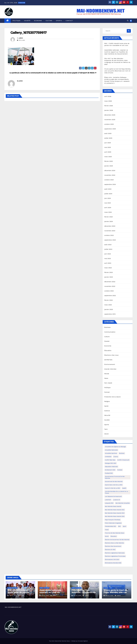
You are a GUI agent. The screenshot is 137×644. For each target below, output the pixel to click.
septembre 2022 (110, 296)
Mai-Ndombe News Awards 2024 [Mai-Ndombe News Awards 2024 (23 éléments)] (115, 516)
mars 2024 (108, 212)
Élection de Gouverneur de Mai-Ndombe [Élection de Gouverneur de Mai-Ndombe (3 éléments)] (117, 540)
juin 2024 (108, 198)
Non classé (108, 383)
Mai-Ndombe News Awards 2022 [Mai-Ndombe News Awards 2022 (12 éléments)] (115, 510)
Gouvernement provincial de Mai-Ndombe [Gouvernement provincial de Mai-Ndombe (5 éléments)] (115, 477)
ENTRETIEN (108, 360)
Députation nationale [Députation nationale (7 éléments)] (111, 467)
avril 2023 (108, 263)
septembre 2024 (110, 184)
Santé (106, 406)
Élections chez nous (111, 355)
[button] (128, 21)
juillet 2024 (108, 194)
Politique (16, 21)
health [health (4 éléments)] (124, 488)
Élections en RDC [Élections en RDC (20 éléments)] (110, 550)
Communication (110, 332)
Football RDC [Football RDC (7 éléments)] (109, 473)
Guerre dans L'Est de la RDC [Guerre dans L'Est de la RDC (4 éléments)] (114, 485)
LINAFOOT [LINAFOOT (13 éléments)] (108, 500)
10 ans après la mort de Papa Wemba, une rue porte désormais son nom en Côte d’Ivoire (118, 71)
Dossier (107, 341)
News (106, 378)
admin (21, 38)
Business (108, 327)
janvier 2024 (109, 221)
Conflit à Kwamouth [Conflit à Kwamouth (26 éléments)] (123, 460)
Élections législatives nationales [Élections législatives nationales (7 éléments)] (115, 553)
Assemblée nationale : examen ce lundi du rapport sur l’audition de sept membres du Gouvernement (116, 52)
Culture (49, 21)
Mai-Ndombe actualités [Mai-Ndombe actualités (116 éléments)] (123, 503)
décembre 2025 (110, 115)
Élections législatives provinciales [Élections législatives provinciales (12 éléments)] (115, 556)
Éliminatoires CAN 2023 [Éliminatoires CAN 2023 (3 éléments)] (112, 560)
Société (27, 21)
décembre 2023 (110, 226)
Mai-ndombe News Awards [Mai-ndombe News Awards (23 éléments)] (113, 506)
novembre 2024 (110, 175)
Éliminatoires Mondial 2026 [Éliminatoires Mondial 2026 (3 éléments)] (113, 563)
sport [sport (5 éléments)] (124, 526)
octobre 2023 (109, 235)
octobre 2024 (109, 180)
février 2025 (109, 161)
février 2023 (109, 272)
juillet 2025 (108, 138)
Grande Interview (110, 369)
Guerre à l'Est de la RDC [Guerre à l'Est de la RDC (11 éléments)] (113, 488)
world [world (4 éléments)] (107, 536)
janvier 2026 (109, 110)
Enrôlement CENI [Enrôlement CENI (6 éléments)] (110, 470)
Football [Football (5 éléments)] (120, 470)
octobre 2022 (109, 291)
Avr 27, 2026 (13, 596)
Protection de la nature (112, 397)
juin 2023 (108, 254)
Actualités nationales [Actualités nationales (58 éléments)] (111, 450)
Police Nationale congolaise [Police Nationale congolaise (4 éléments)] (113, 523)
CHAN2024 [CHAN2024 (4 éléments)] (108, 457)
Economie (38, 21)
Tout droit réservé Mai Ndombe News (60, 641)
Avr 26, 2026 (77, 596)
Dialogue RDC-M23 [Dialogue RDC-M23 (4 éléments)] (111, 463)
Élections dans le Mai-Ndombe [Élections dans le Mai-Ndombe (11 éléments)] (114, 543)
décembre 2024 (110, 171)
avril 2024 (108, 208)
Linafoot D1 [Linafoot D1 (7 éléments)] (117, 500)
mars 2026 (108, 101)
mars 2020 (108, 305)
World (106, 434)
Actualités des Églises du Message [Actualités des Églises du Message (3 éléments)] (115, 447)
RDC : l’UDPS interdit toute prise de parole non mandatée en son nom (19, 593)
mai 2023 (108, 258)
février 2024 (109, 217)
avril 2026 (108, 96)
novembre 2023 (110, 231)
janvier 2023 (109, 277)
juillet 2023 (108, 249)
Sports (59, 21)
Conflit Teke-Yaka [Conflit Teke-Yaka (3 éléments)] (110, 460)
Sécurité (107, 415)
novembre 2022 (110, 286)
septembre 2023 (110, 240)
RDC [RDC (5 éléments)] (119, 526)
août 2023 (108, 245)
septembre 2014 (110, 314)
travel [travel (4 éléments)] (107, 530)
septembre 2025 (110, 129)
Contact (69, 21)
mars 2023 (108, 268)
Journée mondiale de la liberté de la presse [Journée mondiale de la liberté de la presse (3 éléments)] (117, 492)
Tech (106, 429)
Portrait (107, 392)
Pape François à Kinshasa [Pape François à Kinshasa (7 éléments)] (113, 520)
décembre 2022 (110, 282)
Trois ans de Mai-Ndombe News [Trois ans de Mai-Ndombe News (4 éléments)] (115, 533)
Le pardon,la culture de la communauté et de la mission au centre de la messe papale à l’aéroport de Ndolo (53, 73)
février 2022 (109, 300)
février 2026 (109, 106)
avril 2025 (108, 152)
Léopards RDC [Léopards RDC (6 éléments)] (109, 503)
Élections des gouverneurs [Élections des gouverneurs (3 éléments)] (113, 546)
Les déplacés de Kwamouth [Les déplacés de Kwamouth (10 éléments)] (113, 496)
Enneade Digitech (83, 641)
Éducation (108, 350)
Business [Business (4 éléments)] (122, 453)
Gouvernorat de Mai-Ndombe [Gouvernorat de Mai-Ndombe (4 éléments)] (114, 481)
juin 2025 (108, 143)
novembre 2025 (110, 120)
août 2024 (108, 189)
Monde (107, 374)
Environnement (110, 364)
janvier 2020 (109, 309)
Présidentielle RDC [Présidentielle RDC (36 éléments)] (111, 526)
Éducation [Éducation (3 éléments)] (114, 536)
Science (107, 411)
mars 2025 (108, 157)
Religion (107, 401)
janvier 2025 (109, 166)
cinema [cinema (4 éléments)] (116, 457)
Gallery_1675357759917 (29, 33)
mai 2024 (108, 203)
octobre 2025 (109, 124)
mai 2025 (108, 147)
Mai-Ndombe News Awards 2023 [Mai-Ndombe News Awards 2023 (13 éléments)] (115, 513)
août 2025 (108, 133)
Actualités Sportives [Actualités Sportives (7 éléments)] (111, 453)
